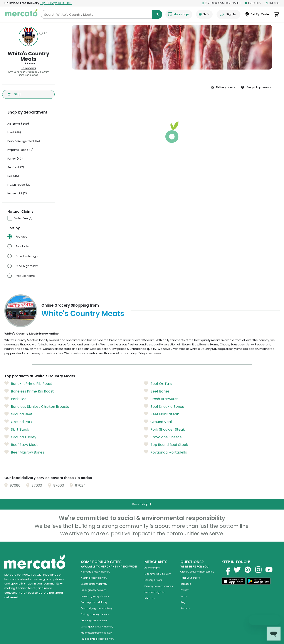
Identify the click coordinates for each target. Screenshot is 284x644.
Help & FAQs (253, 3)
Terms (184, 596)
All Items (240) (18, 124)
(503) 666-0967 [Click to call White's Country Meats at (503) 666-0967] (29, 75)
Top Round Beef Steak (166, 445)
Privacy (185, 590)
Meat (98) (14, 132)
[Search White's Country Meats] (101, 14)
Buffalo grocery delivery (94, 602)
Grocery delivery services (159, 586)
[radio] (31, 237)
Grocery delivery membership (197, 572)
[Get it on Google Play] (259, 582)
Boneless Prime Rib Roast (29, 391)
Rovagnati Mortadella (166, 452)
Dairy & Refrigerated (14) (24, 141)
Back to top (142, 504)
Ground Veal (158, 422)
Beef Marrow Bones (24, 452)
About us (150, 598)
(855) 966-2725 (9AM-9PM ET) (221, 3)
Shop (14, 94)
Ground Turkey (20, 437)
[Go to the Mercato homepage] (21, 14)
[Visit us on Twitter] (237, 570)
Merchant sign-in (155, 592)
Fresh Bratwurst (161, 399)
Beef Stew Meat (21, 445)
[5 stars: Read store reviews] (28, 63)
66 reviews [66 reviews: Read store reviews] (28, 68)
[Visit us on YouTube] (269, 570)
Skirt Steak (17, 429)
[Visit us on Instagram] (258, 570)
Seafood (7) (16, 167)
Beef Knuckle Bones (164, 406)
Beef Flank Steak (161, 414)
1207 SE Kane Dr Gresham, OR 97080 (28, 72)
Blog (183, 602)
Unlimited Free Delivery (38, 3)
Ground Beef (18, 414)
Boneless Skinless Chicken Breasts (37, 406)
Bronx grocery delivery (93, 590)
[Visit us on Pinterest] (248, 570)
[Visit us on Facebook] (226, 570)
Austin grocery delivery (94, 578)
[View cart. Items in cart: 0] (276, 14)
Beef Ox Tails (158, 384)
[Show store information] (28, 37)
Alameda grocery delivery (96, 572)
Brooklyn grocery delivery (95, 596)
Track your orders (190, 578)
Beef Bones (157, 391)
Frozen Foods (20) (19, 185)
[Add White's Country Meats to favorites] (43, 33)
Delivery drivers (153, 580)
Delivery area (224, 87)
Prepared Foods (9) (20, 150)
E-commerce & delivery (158, 574)
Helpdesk (186, 584)
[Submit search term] (157, 14)
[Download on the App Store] (234, 582)
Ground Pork (18, 422)
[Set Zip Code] (257, 14)
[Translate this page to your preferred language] (204, 14)
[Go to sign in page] (229, 14)
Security (185, 608)
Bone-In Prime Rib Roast (28, 384)
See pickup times (257, 87)
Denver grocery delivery (94, 621)
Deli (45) (13, 176)
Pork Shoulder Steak (164, 429)
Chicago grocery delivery (95, 614)
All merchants (153, 568)
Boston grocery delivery (94, 584)
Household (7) (17, 193)
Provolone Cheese (163, 437)
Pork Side (15, 399)
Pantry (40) (15, 159)
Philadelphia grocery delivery (97, 639)
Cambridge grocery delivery (97, 608)
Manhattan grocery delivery (97, 633)
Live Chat (273, 3)
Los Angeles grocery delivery (97, 627)
